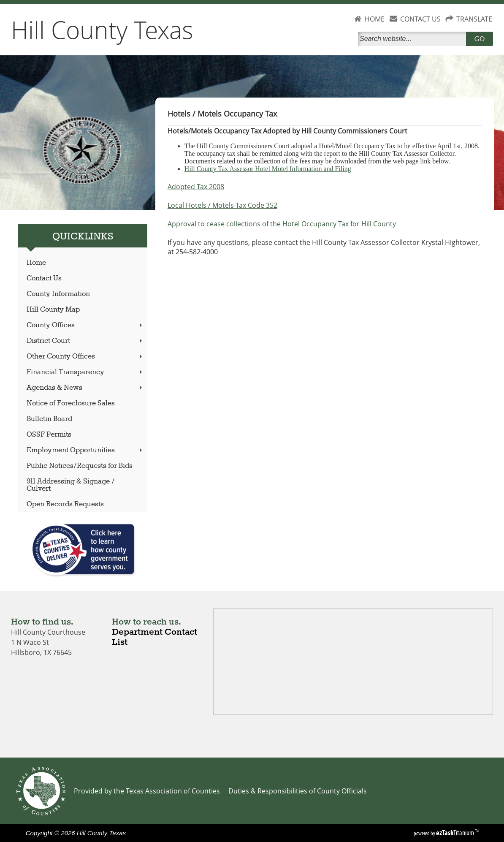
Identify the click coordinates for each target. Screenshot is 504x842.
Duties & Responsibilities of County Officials (298, 791)
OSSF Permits (49, 435)
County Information (58, 294)
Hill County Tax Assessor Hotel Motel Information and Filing (268, 169)
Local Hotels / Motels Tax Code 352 (222, 205)
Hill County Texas (102, 30)
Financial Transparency (85, 372)
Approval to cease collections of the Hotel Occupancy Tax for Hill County (282, 224)
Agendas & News (85, 388)
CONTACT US (420, 19)
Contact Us (44, 278)
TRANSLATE (474, 19)
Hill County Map (53, 310)
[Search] (414, 39)
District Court (85, 341)
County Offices (85, 325)
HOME (375, 19)
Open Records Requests (65, 504)
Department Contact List (154, 637)
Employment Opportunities (85, 450)
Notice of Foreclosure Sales (71, 403)
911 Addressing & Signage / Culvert (71, 485)
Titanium (456, 833)
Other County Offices (85, 357)
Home (36, 263)
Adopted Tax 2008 (196, 187)
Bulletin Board (49, 419)
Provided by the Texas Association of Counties (147, 791)
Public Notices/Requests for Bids (80, 466)
